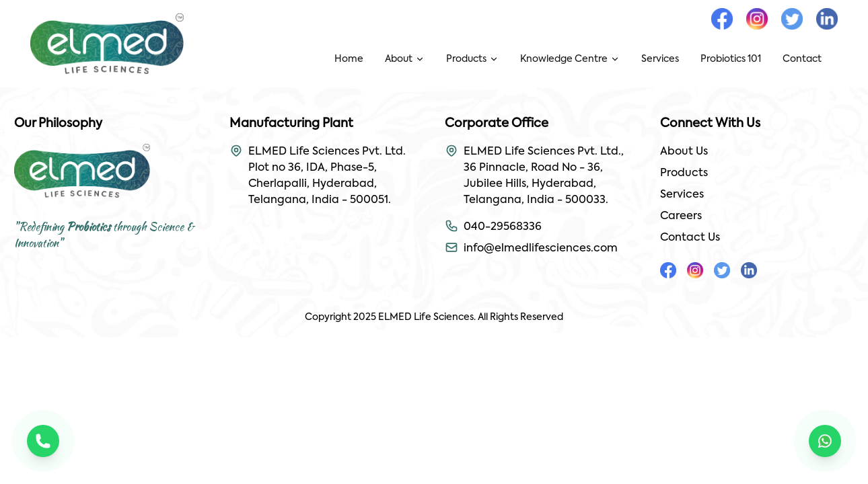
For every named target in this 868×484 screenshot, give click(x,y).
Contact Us (690, 238)
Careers (681, 216)
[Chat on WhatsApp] (825, 441)
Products (684, 173)
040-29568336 (503, 227)
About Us (684, 152)
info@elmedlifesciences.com (541, 249)
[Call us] (43, 441)
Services (682, 195)
